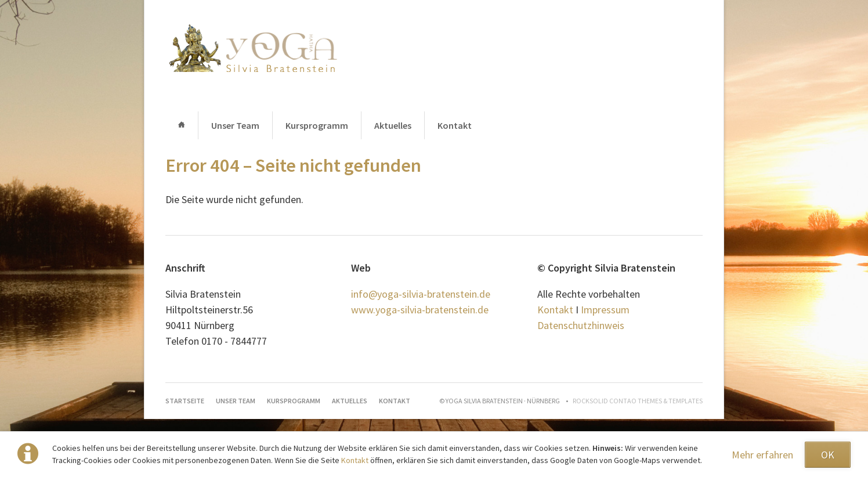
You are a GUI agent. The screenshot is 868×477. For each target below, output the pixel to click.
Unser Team (235, 125)
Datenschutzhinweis (581, 325)
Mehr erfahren (762, 455)
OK (828, 455)
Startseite (182, 125)
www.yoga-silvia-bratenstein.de (420, 310)
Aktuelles (393, 125)
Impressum (605, 310)
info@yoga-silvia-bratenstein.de (421, 294)
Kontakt (356, 460)
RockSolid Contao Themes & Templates (638, 401)
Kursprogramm (317, 125)
